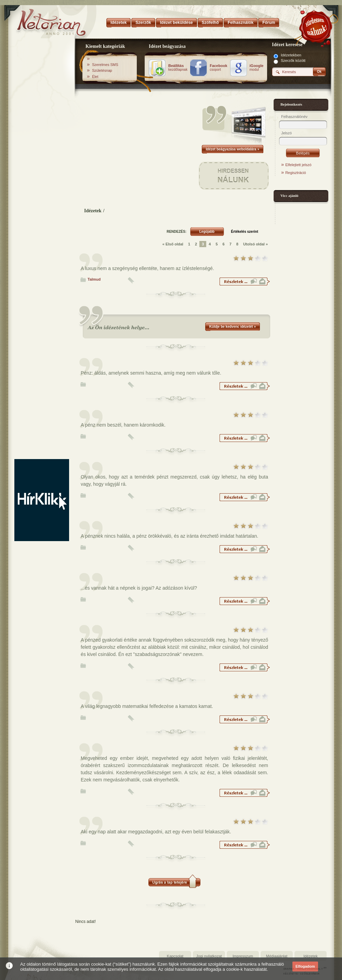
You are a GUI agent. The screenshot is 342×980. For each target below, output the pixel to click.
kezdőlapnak (178, 68)
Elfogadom (305, 966)
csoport (218, 68)
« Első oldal (173, 244)
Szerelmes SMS (105, 65)
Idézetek (93, 211)
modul (257, 68)
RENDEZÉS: (176, 232)
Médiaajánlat (277, 956)
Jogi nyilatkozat (209, 956)
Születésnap (102, 70)
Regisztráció (296, 173)
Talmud (94, 279)
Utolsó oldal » (255, 244)
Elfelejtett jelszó (298, 165)
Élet (95, 77)
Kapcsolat (175, 956)
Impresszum (243, 956)
